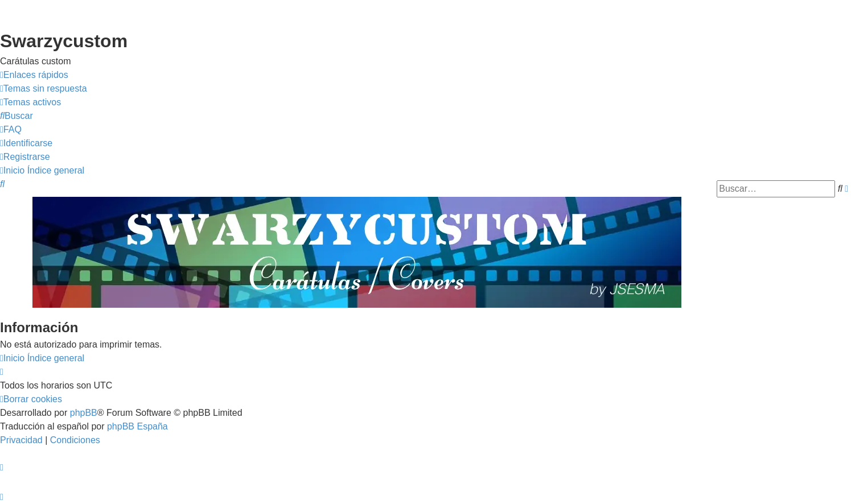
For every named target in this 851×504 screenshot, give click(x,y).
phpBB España (137, 426)
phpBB (84, 413)
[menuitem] (44, 89)
